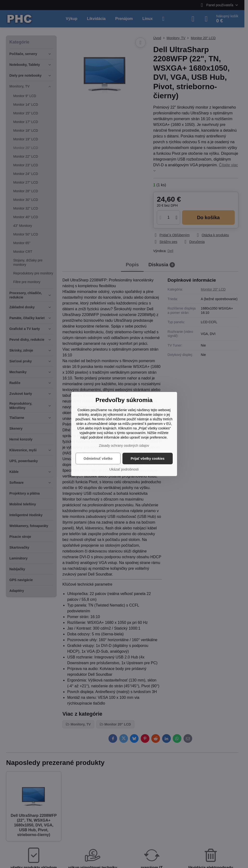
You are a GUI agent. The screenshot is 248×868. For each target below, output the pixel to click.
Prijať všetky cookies (148, 459)
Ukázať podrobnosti (124, 469)
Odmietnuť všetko (98, 459)
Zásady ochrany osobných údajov (124, 446)
